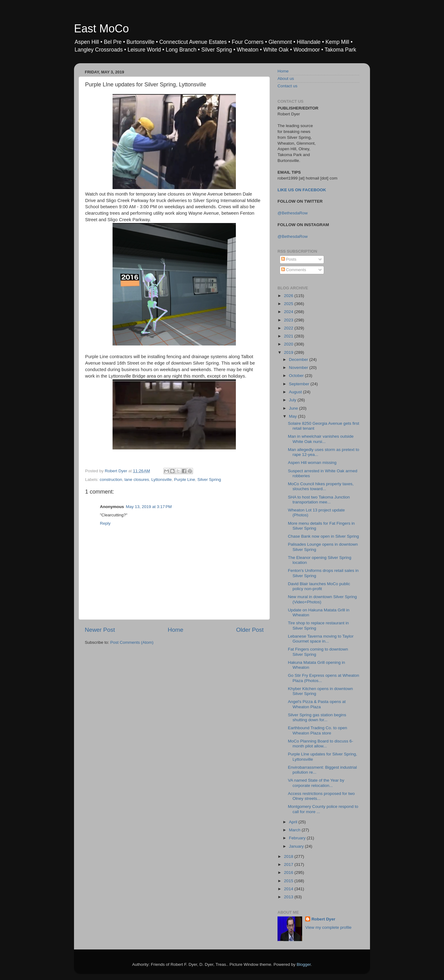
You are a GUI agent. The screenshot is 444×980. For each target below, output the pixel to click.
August (296, 392)
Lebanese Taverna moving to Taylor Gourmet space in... (321, 639)
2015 (289, 881)
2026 (289, 296)
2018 (289, 856)
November (299, 368)
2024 (289, 312)
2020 (289, 344)
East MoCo (101, 29)
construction (111, 480)
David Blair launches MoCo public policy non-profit (319, 586)
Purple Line (184, 480)
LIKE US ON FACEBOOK (302, 190)
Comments (294, 270)
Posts (289, 259)
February (298, 838)
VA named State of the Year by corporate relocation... (316, 783)
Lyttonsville (162, 480)
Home (175, 630)
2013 (289, 897)
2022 (289, 328)
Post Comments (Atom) (132, 642)
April (294, 822)
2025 (289, 304)
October (297, 376)
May (293, 416)
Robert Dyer (323, 919)
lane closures (137, 480)
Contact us (288, 86)
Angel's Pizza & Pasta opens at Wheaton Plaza (317, 704)
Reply (105, 523)
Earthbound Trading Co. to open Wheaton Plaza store (318, 730)
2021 (289, 336)
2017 (289, 864)
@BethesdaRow (293, 213)
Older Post (250, 630)
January (297, 846)
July (293, 400)
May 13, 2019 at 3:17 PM (149, 507)
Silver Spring (209, 480)
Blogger (304, 964)
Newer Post (100, 630)
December (299, 360)
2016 (289, 872)
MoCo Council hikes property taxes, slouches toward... (321, 486)
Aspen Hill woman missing (312, 463)
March (295, 830)
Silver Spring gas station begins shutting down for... (317, 717)
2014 (289, 889)
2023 (289, 320)
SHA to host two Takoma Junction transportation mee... (319, 500)
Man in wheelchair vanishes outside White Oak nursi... (321, 439)
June (294, 408)
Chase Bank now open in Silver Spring (323, 536)
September (300, 384)
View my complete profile (328, 927)
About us (286, 79)
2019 (289, 352)
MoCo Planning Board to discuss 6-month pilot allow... (321, 744)
